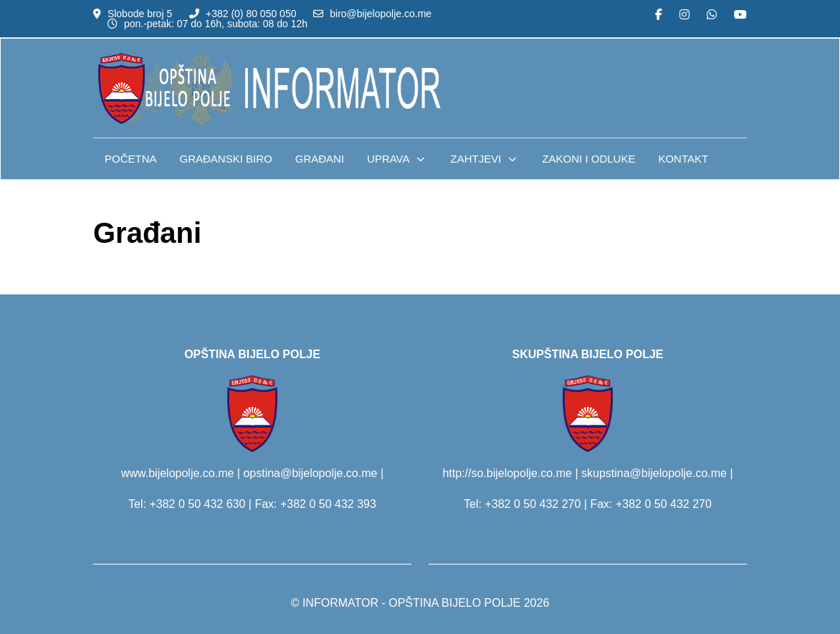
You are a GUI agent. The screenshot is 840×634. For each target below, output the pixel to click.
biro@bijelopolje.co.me (381, 14)
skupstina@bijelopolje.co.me (654, 473)
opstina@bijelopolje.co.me (310, 473)
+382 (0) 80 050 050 (251, 14)
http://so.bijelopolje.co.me (507, 473)
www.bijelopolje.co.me (177, 473)
